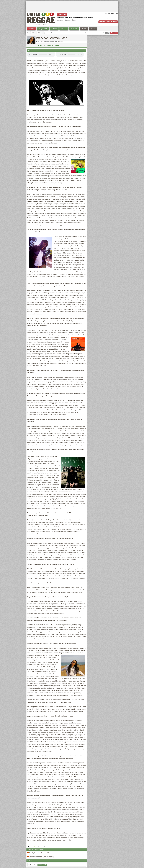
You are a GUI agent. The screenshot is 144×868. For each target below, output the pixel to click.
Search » (114, 33)
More (84, 29)
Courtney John (34, 846)
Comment (61, 42)
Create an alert (42, 865)
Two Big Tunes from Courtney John (40, 853)
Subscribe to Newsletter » (108, 22)
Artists (54, 29)
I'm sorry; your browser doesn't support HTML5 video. (41, 54)
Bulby (47, 846)
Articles (34, 33)
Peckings (42, 846)
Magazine (43, 29)
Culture (74, 29)
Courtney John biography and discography (42, 857)
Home (31, 29)
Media (64, 29)
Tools (93, 29)
